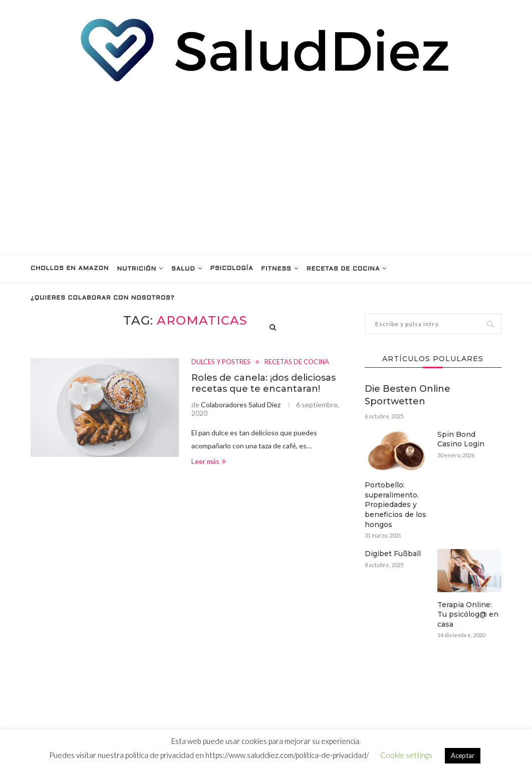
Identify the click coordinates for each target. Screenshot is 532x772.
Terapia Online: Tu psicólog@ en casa (468, 614)
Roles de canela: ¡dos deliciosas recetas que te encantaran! (263, 383)
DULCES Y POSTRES (221, 362)
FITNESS (276, 269)
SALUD (183, 269)
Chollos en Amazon (70, 269)
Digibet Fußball (393, 554)
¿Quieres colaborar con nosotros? (102, 298)
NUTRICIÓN (137, 269)
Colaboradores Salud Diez (241, 405)
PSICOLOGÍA (232, 269)
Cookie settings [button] (406, 755)
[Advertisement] (266, 168)
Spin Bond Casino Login (461, 439)
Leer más (209, 461)
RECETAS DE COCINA (343, 269)
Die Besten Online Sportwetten (408, 395)
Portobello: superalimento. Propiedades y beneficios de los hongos (395, 504)
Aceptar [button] (463, 755)
